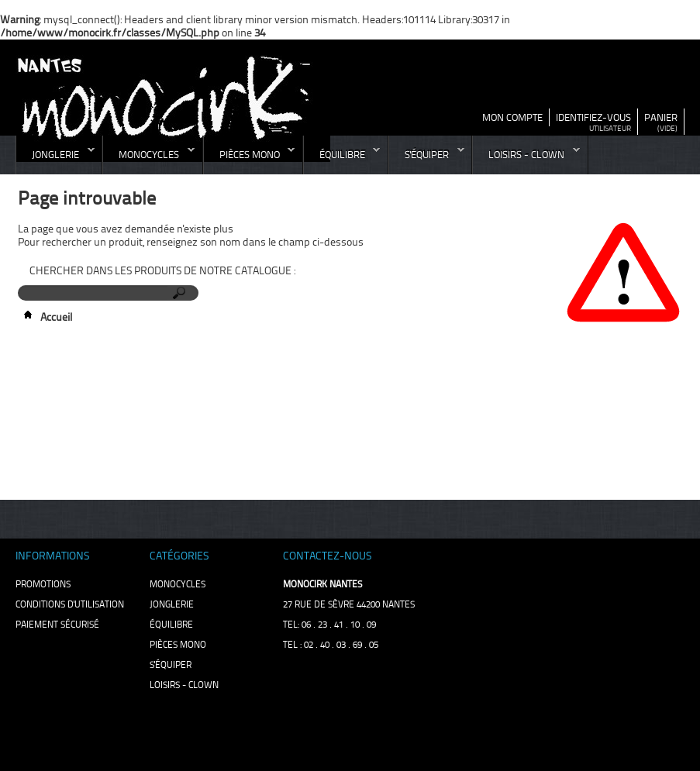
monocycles (149, 158)
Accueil (45, 317)
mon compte (512, 117)
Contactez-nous (327, 556)
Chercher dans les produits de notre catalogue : (162, 271)
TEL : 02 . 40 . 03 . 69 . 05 (331, 645)
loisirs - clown (526, 158)
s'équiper (427, 158)
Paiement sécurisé (57, 625)
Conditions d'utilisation (70, 604)
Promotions (43, 584)
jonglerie (55, 158)
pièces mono (250, 158)
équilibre (342, 158)
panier (661, 117)
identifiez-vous (593, 117)
